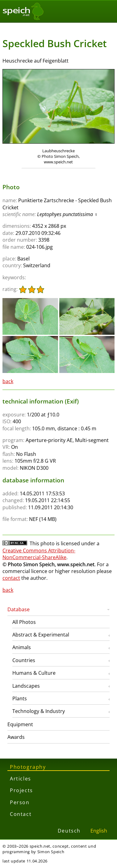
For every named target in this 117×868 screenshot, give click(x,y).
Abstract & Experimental (41, 635)
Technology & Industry (39, 711)
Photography (28, 767)
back (8, 381)
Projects (21, 790)
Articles (21, 779)
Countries (24, 660)
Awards (16, 737)
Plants (20, 698)
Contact (21, 814)
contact (11, 578)
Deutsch (69, 831)
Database (19, 609)
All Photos (24, 622)
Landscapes (26, 686)
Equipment (20, 724)
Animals (22, 647)
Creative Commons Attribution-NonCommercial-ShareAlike (39, 554)
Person (20, 802)
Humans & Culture (34, 673)
